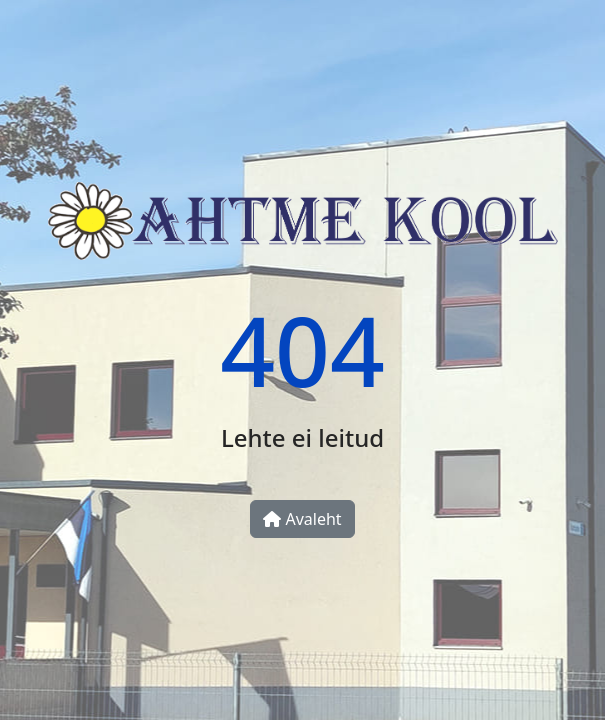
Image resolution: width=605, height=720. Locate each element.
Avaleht (302, 519)
